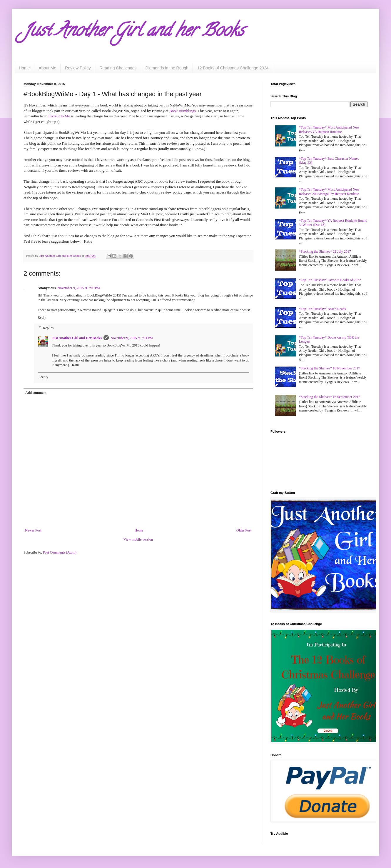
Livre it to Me (59, 116)
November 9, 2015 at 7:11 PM (132, 338)
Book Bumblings (183, 111)
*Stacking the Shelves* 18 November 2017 (330, 368)
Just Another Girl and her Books (134, 32)
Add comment (36, 393)
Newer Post (33, 530)
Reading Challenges (118, 68)
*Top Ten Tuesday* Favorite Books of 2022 (330, 280)
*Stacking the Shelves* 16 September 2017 (330, 397)
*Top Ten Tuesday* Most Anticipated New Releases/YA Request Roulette (329, 129)
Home (24, 68)
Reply (42, 317)
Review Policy (78, 68)
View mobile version (138, 539)
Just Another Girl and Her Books (77, 338)
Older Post (244, 530)
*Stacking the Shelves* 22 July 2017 (325, 251)
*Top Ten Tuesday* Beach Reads (322, 309)
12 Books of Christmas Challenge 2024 (233, 68)
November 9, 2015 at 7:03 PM (79, 288)
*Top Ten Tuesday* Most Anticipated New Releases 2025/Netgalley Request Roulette (329, 191)
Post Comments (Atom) (60, 552)
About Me (47, 68)
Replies (48, 328)
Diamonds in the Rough (167, 68)
